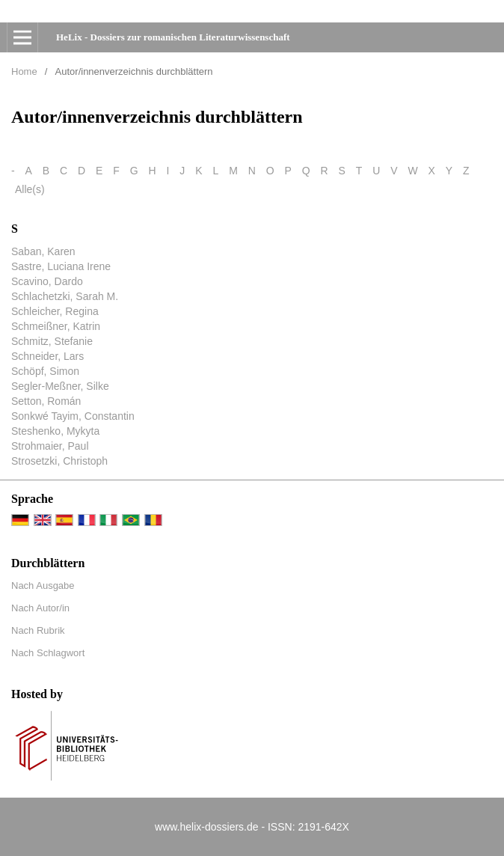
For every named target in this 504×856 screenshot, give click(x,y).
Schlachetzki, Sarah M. (65, 296)
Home (24, 71)
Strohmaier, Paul (50, 446)
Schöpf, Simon (45, 371)
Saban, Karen (43, 251)
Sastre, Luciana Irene (61, 266)
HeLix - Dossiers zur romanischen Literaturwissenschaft (173, 37)
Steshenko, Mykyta (55, 431)
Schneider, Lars (47, 356)
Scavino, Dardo (47, 281)
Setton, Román (46, 401)
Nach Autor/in (40, 608)
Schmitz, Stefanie (52, 341)
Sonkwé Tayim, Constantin (73, 416)
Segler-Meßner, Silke (60, 386)
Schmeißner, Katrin (56, 326)
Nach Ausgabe (43, 586)
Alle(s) (30, 189)
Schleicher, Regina (55, 311)
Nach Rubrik (38, 630)
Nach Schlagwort (48, 653)
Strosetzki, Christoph (59, 461)
